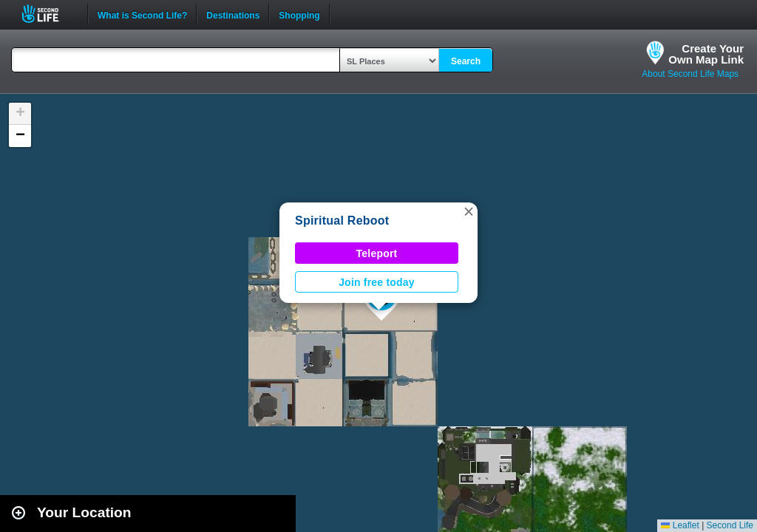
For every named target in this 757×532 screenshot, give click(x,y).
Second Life (48, 14)
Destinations (233, 14)
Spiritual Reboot (342, 221)
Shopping (299, 14)
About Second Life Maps (690, 74)
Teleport (377, 253)
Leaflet (680, 525)
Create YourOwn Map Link (706, 54)
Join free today (377, 282)
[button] (469, 211)
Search (466, 61)
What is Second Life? (142, 14)
